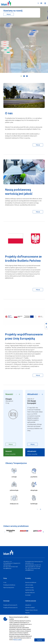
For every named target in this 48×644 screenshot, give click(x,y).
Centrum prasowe (31, 601)
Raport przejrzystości (9, 587)
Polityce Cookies (17, 640)
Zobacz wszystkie (10, 454)
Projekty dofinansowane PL (10, 605)
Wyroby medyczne (30, 593)
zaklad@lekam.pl (29, 570)
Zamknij (40, 640)
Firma (5, 578)
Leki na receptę (29, 585)
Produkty (28, 578)
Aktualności (28, 605)
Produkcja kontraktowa (9, 585)
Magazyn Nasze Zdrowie (31, 610)
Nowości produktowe (31, 582)
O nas (5, 582)
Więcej (9, 14)
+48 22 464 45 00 (9, 567)
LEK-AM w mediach (30, 608)
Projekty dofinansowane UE (10, 608)
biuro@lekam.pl (7, 568)
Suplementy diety (30, 590)
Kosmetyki (28, 595)
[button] (38, 3)
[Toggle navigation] (45, 3)
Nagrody (27, 613)
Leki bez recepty (29, 587)
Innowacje (6, 601)
